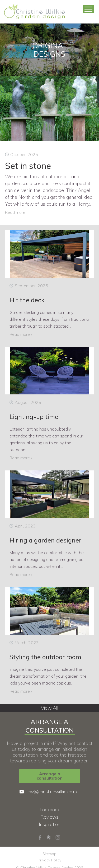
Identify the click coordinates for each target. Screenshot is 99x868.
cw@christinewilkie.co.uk (53, 792)
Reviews (49, 817)
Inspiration (49, 824)
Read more (15, 212)
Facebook (40, 837)
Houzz (49, 837)
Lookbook (50, 810)
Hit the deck (27, 300)
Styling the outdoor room (45, 657)
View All (50, 708)
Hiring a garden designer (45, 540)
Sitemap (49, 854)
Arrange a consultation (50, 776)
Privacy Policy (49, 860)
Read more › (21, 334)
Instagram (58, 837)
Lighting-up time (34, 417)
